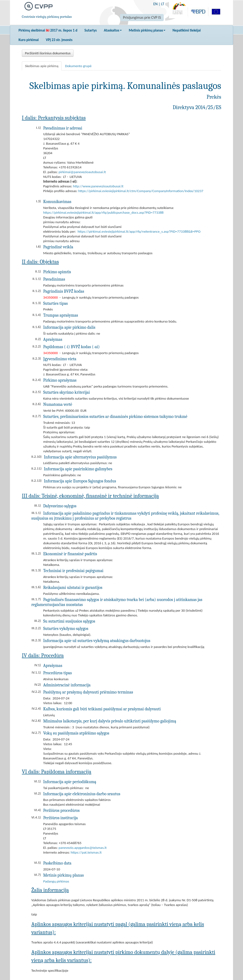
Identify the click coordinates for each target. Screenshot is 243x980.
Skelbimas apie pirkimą (42, 66)
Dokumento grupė (78, 66)
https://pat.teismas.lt (86, 852)
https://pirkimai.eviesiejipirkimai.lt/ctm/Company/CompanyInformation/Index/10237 (141, 191)
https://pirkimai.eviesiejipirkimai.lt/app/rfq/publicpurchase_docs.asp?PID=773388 (103, 213)
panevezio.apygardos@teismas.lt (83, 848)
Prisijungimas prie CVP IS (142, 17)
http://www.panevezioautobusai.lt (98, 186)
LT (163, 4)
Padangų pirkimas (56, 881)
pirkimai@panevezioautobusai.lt (82, 172)
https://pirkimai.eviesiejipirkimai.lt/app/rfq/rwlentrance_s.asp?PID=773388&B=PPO (139, 231)
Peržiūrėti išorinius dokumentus (48, 53)
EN (155, 4)
